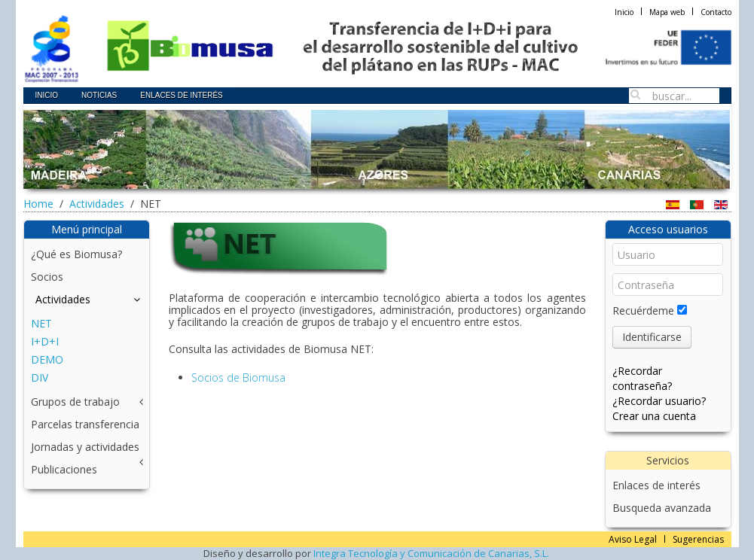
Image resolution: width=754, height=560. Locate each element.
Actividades (97, 204)
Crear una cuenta (654, 416)
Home (38, 204)
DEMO (47, 359)
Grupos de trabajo (75, 402)
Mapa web (667, 12)
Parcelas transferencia (85, 424)
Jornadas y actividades (85, 447)
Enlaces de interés (656, 485)
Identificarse (652, 337)
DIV (40, 377)
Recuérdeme (643, 310)
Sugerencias (698, 539)
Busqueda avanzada (662, 508)
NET (41, 323)
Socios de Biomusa (238, 377)
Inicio (624, 12)
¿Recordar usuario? (659, 401)
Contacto (716, 12)
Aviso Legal (633, 539)
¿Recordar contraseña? (642, 378)
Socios (47, 277)
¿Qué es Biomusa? (76, 254)
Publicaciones (64, 469)
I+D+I (45, 341)
